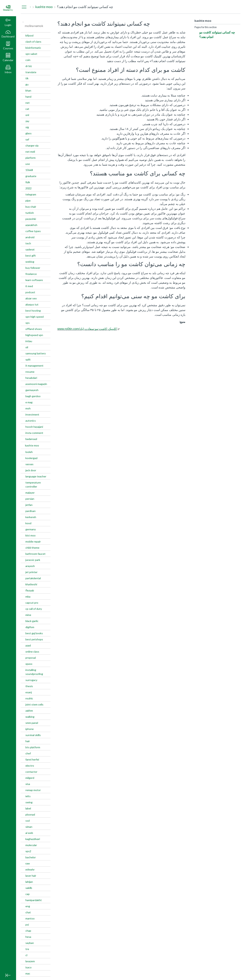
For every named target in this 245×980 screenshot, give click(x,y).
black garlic (32, 621)
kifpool (29, 35)
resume (30, 372)
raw (28, 863)
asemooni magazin (36, 384)
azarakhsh (31, 225)
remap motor (33, 790)
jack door (31, 470)
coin (28, 60)
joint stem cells (34, 704)
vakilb (29, 888)
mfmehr (30, 869)
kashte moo (32, 445)
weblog (30, 262)
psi (27, 925)
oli (27, 347)
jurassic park (33, 560)
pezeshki (31, 219)
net (28, 103)
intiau (29, 341)
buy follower (33, 268)
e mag (29, 402)
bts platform (33, 747)
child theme (32, 548)
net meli (30, 152)
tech (28, 243)
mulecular (31, 845)
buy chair (31, 207)
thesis (29, 686)
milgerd (30, 778)
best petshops (34, 639)
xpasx (29, 664)
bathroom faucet (35, 554)
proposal (31, 658)
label (28, 808)
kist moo (31, 535)
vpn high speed (35, 317)
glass (28, 133)
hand (28, 97)
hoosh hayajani (34, 427)
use (28, 164)
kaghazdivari (33, 839)
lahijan (29, 882)
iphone (30, 729)
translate (31, 72)
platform (31, 158)
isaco (28, 967)
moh (28, 408)
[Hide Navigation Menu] (24, 7)
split (28, 359)
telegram (31, 194)
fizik (28, 182)
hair (28, 741)
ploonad (30, 814)
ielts (28, 796)
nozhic (29, 698)
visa (28, 784)
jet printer (31, 572)
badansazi (31, 439)
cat (27, 109)
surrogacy (31, 680)
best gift (31, 256)
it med (29, 286)
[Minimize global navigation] (8, 975)
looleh (29, 452)
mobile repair (33, 541)
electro (30, 766)
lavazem (30, 961)
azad (28, 645)
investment (32, 414)
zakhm (29, 711)
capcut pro (32, 603)
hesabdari (31, 378)
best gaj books (34, 633)
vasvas (29, 464)
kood (28, 523)
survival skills (33, 735)
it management (34, 366)
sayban (30, 943)
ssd (28, 821)
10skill (29, 170)
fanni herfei (32, 759)
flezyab (30, 590)
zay (27, 121)
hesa (28, 937)
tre (27, 949)
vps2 (28, 851)
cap (28, 894)
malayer (30, 493)
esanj (29, 692)
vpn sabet (31, 54)
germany (31, 529)
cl (26, 955)
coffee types (33, 231)
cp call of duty (34, 609)
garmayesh (32, 390)
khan (28, 90)
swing (29, 802)
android (30, 237)
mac (28, 973)
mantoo (30, 918)
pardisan (31, 511)
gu (27, 84)
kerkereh (31, 517)
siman (29, 827)
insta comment (34, 433)
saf (27, 139)
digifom (30, 627)
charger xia (32, 145)
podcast (30, 292)
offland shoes (34, 329)
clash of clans (33, 42)
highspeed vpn (34, 335)
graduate (31, 176)
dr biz (29, 66)
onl (27, 115)
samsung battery (36, 353)
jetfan (29, 505)
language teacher (36, 476)
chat (28, 912)
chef (28, 753)
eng (28, 906)
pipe (28, 200)
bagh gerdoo (33, 396)
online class (32, 652)
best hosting (33, 311)
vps (28, 323)
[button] (8, 46)
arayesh (30, 566)
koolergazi (31, 458)
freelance (31, 274)
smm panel (32, 723)
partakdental (33, 578)
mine (28, 615)
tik (27, 78)
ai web (29, 833)
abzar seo (31, 298)
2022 (28, 188)
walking (30, 717)
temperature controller (33, 484)
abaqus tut (32, 304)
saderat (30, 249)
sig (27, 127)
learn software (34, 280)
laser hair (31, 876)
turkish (30, 213)
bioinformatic (33, 48)
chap (28, 931)
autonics (31, 421)
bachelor (31, 857)
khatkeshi (31, 584)
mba (28, 597)
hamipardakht (34, 900)
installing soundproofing (34, 672)
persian (30, 499)
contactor (31, 772)
